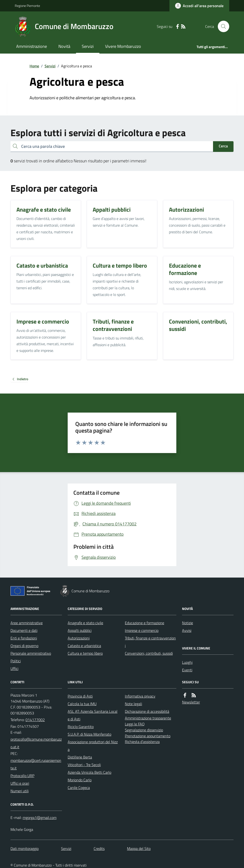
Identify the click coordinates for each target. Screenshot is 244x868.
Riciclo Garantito (81, 727)
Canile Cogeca (79, 788)
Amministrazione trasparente (148, 718)
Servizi (88, 46)
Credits (99, 848)
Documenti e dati (24, 630)
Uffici (14, 668)
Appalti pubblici (80, 630)
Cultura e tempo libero (85, 653)
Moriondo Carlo (80, 780)
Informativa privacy (140, 696)
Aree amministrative (27, 623)
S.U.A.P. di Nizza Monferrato (89, 734)
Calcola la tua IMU (82, 704)
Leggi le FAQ (135, 724)
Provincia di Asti (80, 696)
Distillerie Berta (80, 757)
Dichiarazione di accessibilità (147, 711)
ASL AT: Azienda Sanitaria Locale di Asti (93, 715)
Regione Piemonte (27, 6)
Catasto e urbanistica (84, 646)
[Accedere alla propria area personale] (199, 6)
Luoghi (187, 662)
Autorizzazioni (79, 638)
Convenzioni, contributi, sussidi (149, 653)
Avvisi (187, 630)
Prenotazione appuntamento (148, 736)
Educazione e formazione (145, 623)
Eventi (187, 670)
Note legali (133, 704)
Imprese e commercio (142, 630)
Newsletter (191, 702)
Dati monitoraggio (25, 848)
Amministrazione (32, 46)
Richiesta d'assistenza (142, 742)
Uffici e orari (20, 783)
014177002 (35, 720)
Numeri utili (20, 791)
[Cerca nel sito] (222, 26)
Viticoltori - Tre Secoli (84, 765)
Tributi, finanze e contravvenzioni (150, 642)
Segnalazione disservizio (144, 730)
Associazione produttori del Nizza (93, 746)
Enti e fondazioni (24, 638)
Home (34, 66)
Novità (64, 46)
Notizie (188, 623)
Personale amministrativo (31, 653)
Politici (16, 661)
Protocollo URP (22, 776)
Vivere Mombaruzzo (123, 46)
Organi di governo (24, 646)
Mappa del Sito (139, 848)
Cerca (223, 146)
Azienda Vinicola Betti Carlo (89, 772)
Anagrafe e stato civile (85, 623)
